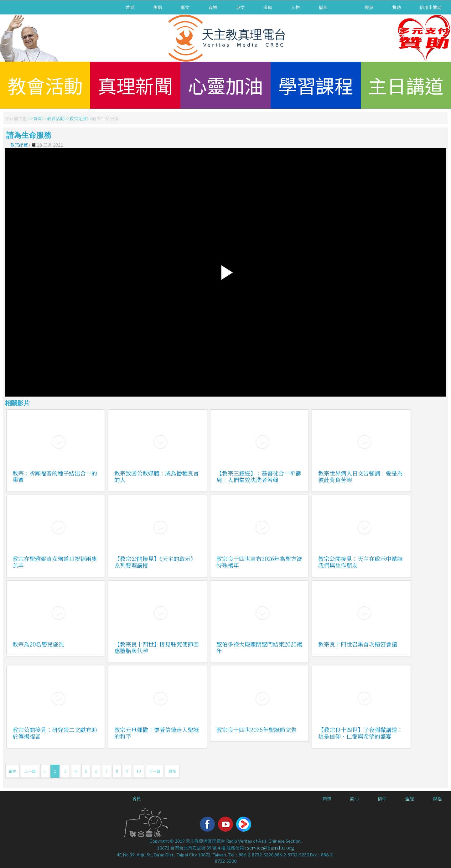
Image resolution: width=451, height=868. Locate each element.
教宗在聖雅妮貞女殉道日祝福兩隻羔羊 (55, 562)
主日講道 (406, 85)
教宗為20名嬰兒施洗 (38, 644)
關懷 (327, 798)
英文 (240, 7)
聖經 (410, 798)
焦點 (158, 7)
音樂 (213, 7)
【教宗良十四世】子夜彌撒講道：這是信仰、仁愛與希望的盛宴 (360, 733)
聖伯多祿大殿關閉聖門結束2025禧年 (259, 647)
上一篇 (30, 771)
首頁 (130, 7)
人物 (295, 7)
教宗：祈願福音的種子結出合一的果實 (55, 476)
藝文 (185, 7)
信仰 (382, 798)
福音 (323, 7)
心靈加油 (225, 85)
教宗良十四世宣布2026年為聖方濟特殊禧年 (259, 562)
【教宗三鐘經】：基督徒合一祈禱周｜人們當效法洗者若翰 (259, 476)
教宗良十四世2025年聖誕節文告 (257, 730)
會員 (137, 798)
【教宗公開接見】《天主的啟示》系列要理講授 (155, 562)
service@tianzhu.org (271, 848)
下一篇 (155, 771)
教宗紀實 (78, 118)
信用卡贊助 (431, 7)
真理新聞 (135, 85)
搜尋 (369, 7)
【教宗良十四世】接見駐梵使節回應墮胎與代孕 (157, 647)
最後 (172, 771)
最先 (13, 771)
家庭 (268, 7)
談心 (355, 798)
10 (139, 771)
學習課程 (316, 85)
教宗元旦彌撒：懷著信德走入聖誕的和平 (157, 733)
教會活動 (45, 85)
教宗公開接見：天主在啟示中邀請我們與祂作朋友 (360, 562)
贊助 (397, 7)
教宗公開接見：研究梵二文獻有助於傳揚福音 (55, 733)
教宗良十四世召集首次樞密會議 (358, 644)
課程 (437, 798)
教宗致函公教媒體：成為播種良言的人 (157, 476)
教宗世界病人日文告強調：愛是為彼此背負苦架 (360, 476)
